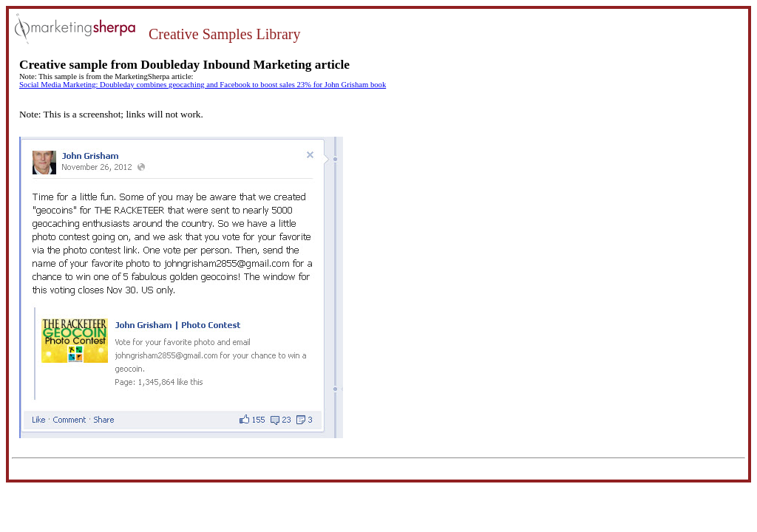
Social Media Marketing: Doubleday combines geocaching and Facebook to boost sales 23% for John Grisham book (203, 85)
